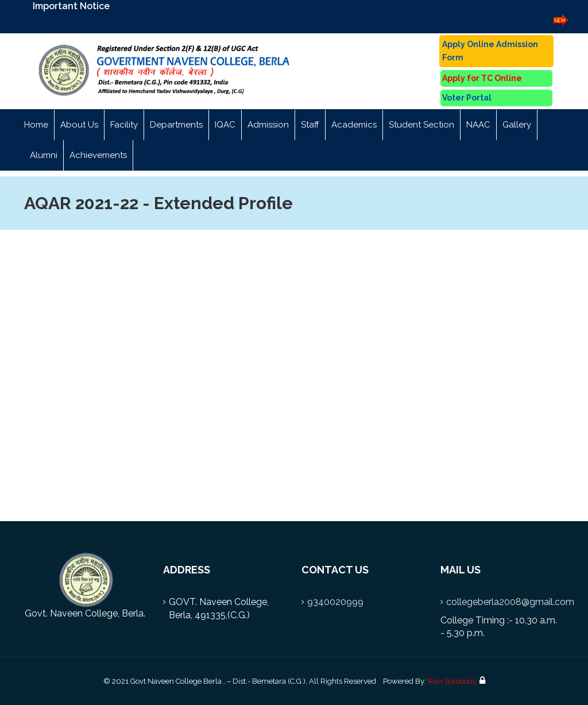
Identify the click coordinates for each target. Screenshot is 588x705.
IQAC (225, 125)
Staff (310, 125)
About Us (79, 125)
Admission (268, 125)
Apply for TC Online (482, 78)
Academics (354, 125)
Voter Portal (467, 98)
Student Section (421, 125)
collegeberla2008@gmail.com (510, 602)
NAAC (478, 125)
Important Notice (71, 6)
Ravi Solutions (452, 681)
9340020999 (335, 602)
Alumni (44, 155)
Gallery (517, 125)
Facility (124, 125)
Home (36, 125)
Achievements (98, 155)
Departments (176, 125)
